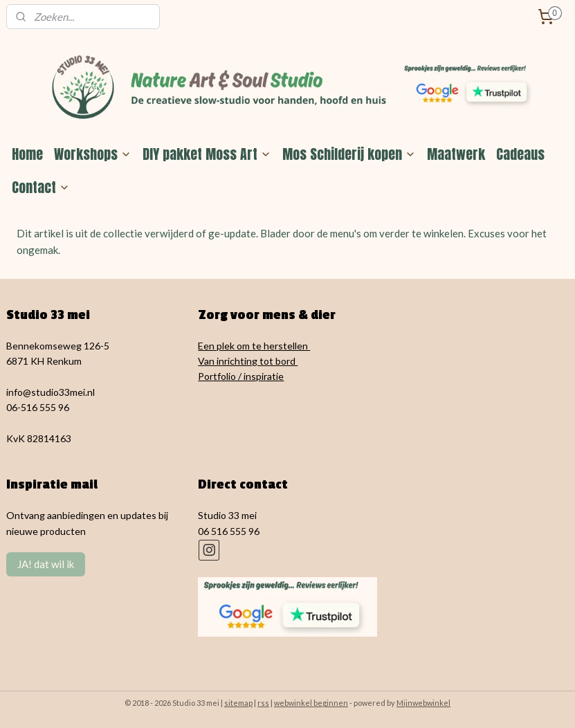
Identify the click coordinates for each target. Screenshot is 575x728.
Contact (41, 187)
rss (263, 703)
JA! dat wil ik (46, 564)
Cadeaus (520, 154)
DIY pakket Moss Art (207, 154)
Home (27, 154)
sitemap (238, 703)
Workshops (93, 154)
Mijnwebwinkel (423, 703)
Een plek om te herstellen (254, 346)
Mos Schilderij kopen (349, 154)
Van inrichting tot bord (248, 361)
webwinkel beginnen (311, 703)
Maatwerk (456, 154)
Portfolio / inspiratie (241, 376)
